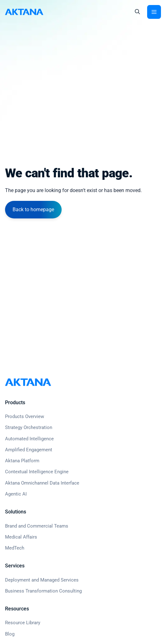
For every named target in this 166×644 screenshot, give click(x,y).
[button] (137, 12)
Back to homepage (33, 209)
